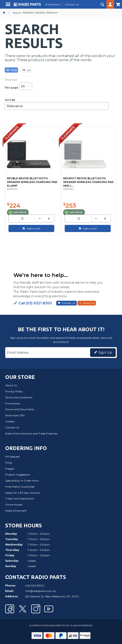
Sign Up (105, 352)
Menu (9, 6)
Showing (11, 80)
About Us (89, 303)
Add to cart (33, 228)
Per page (12, 88)
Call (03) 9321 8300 (35, 303)
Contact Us (68, 303)
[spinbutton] (22, 218)
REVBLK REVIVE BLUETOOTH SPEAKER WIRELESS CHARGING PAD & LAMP (32, 182)
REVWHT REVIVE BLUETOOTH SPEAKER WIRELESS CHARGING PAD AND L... (88, 182)
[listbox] (26, 88)
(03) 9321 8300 (35, 585)
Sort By (10, 100)
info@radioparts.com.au (40, 591)
